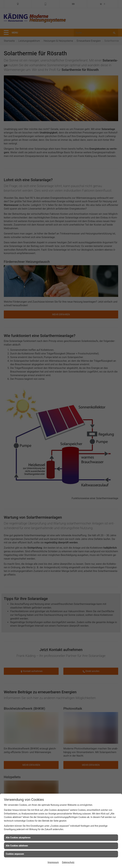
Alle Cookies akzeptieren (18, 838)
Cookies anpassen (15, 854)
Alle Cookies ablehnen (17, 846)
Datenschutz (68, 862)
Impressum (53, 862)
